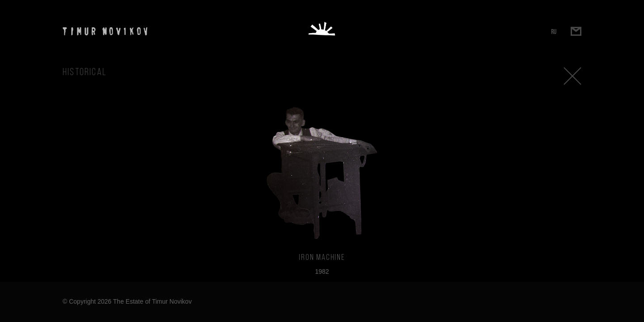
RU (554, 32)
